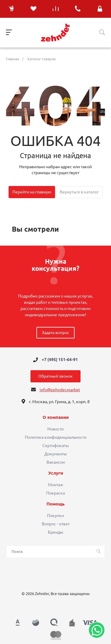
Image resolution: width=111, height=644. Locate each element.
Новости (55, 429)
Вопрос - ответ (56, 524)
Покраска (55, 493)
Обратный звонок (55, 376)
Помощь (55, 504)
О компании (56, 417)
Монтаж (56, 485)
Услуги (56, 473)
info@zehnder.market (60, 390)
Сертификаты (56, 446)
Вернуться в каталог (79, 192)
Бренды (56, 532)
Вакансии (56, 462)
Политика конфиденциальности (56, 437)
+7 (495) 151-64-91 (60, 360)
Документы (56, 454)
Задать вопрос (55, 333)
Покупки (55, 516)
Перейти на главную (32, 192)
